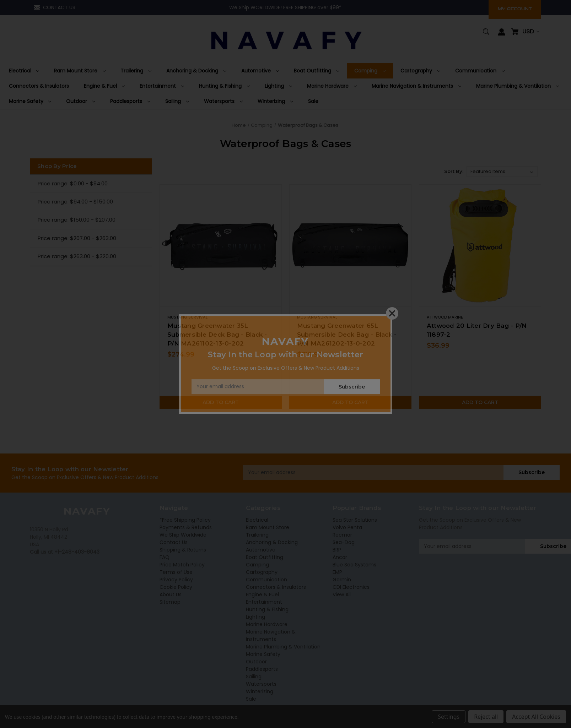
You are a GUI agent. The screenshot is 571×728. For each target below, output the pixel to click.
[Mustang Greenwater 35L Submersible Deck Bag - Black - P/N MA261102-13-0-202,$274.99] (221, 245)
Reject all (486, 717)
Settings (449, 717)
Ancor (340, 557)
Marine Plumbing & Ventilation (283, 647)
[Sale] (313, 101)
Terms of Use (176, 572)
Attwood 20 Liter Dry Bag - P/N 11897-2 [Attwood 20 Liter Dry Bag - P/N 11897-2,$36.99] (477, 330)
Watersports (261, 684)
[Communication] (480, 71)
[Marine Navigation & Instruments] (416, 86)
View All (342, 594)
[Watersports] (223, 101)
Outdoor (256, 662)
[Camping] (370, 71)
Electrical (257, 520)
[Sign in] (502, 35)
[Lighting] (278, 86)
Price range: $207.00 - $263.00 (77, 238)
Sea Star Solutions (355, 520)
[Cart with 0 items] (515, 35)
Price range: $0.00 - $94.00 (73, 183)
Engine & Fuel (262, 594)
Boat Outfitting (265, 557)
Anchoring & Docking (272, 542)
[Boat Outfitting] (317, 71)
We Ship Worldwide (183, 535)
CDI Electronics (351, 587)
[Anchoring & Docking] (196, 71)
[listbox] (502, 172)
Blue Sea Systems (354, 565)
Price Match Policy (182, 565)
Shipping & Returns (183, 550)
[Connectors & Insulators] (39, 86)
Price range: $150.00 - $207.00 (77, 220)
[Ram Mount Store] (80, 71)
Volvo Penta (347, 527)
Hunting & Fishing (267, 609)
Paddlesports (262, 669)
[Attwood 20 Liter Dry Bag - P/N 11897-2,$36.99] (480, 245)
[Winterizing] (275, 101)
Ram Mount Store (268, 527)
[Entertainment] (162, 86)
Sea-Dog (344, 542)
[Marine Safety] (30, 101)
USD (531, 31)
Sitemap (170, 602)
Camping (257, 565)
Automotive (261, 550)
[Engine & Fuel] (104, 86)
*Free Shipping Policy (185, 520)
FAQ (165, 557)
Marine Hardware (267, 624)
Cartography (262, 572)
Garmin (342, 580)
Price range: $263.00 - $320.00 (77, 256)
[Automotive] (260, 71)
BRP (337, 550)
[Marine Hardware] (332, 86)
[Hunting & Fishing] (224, 86)
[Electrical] (24, 71)
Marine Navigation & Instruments (271, 635)
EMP (337, 572)
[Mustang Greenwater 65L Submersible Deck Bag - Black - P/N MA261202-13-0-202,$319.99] (350, 245)
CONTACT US (59, 7)
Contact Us (174, 542)
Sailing (254, 677)
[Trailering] (136, 71)
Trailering (257, 535)
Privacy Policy (176, 580)
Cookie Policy (176, 587)
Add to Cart (221, 402)
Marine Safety (263, 654)
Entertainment (264, 602)
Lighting (255, 617)
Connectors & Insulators (276, 587)
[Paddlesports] (130, 101)
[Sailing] (177, 101)
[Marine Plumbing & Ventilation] (518, 86)
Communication (266, 580)
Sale (251, 699)
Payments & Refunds (186, 527)
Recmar (342, 535)
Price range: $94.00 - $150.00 (75, 202)
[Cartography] (420, 71)
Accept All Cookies (536, 717)
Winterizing (260, 691)
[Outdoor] (81, 101)
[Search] (486, 35)
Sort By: (454, 171)
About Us (171, 594)
